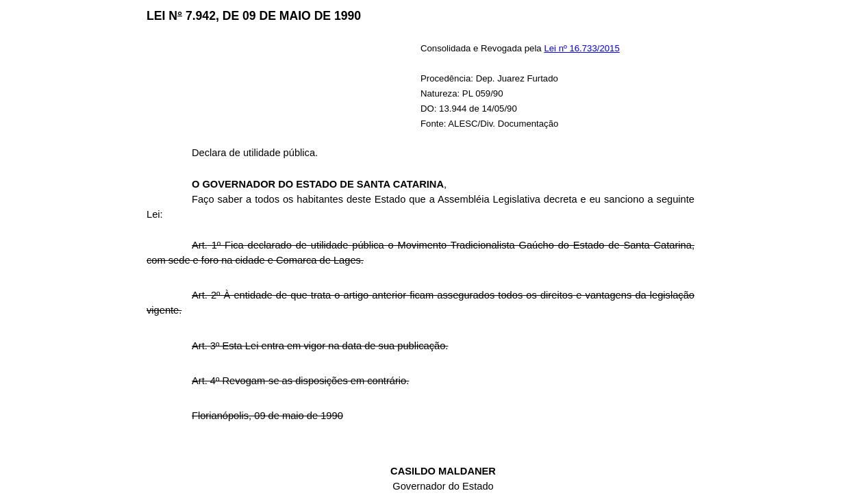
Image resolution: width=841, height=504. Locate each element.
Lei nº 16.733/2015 (581, 48)
